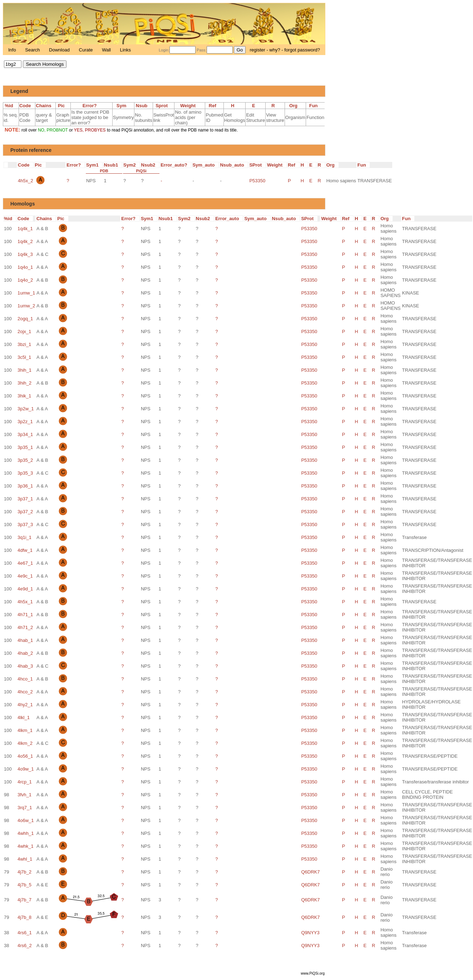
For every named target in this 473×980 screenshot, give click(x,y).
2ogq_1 (25, 319)
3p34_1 (25, 434)
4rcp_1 (25, 782)
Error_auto (229, 219)
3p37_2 (25, 512)
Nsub (144, 106)
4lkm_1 (25, 730)
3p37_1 (25, 499)
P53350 (257, 181)
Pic (63, 106)
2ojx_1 (24, 331)
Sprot (164, 106)
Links (125, 50)
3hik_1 (24, 396)
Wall (107, 50)
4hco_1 (25, 679)
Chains (45, 106)
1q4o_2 (25, 280)
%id (11, 106)
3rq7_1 (25, 808)
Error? (92, 106)
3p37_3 (25, 524)
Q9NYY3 (310, 933)
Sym (123, 106)
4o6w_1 (26, 820)
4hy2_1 (25, 705)
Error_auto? (176, 165)
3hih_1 (24, 370)
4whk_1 (26, 846)
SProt (257, 165)
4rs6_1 (25, 933)
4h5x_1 (25, 602)
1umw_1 (26, 293)
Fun (316, 106)
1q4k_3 (25, 254)
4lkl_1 (24, 717)
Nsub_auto (234, 165)
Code (27, 106)
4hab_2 (25, 653)
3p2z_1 (25, 422)
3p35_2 (25, 460)
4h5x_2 (26, 181)
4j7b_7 (24, 900)
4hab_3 (25, 666)
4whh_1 (26, 833)
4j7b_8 (24, 917)
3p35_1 (25, 447)
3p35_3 (25, 473)
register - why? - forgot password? (285, 50)
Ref (215, 106)
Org (295, 106)
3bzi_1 (24, 344)
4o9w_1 (26, 769)
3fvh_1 (24, 795)
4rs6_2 (25, 946)
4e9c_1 (25, 576)
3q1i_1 (24, 537)
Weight (190, 106)
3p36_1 (25, 486)
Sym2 (132, 165)
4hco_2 (25, 692)
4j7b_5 (24, 885)
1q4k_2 (25, 241)
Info (13, 50)
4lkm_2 (25, 743)
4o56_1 (25, 756)
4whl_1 (25, 859)
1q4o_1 (25, 267)
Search (33, 50)
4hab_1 (25, 640)
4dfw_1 (25, 550)
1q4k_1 (25, 229)
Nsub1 (113, 165)
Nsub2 (150, 165)
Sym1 (94, 165)
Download (60, 50)
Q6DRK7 (310, 872)
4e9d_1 (25, 589)
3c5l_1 (24, 357)
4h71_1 (25, 615)
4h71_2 (25, 627)
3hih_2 (24, 383)
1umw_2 (26, 306)
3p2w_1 (26, 409)
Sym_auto (205, 165)
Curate (87, 50)
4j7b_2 (24, 872)
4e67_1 (25, 563)
